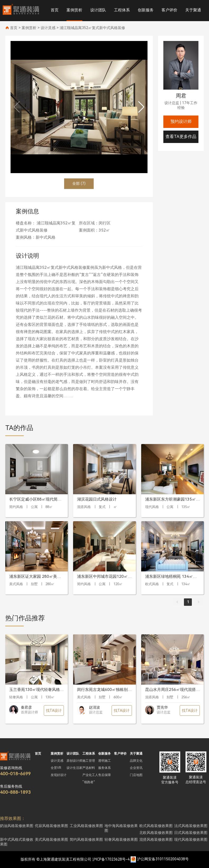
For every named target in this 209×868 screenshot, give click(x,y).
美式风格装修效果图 (51, 839)
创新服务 (146, 10)
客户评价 (169, 10)
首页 (55, 10)
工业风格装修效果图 (86, 826)
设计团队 (98, 10)
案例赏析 (74, 10)
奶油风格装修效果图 (17, 826)
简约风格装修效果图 (86, 839)
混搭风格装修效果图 (156, 839)
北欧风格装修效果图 (156, 833)
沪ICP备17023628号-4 (111, 859)
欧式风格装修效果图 (156, 826)
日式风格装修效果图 (191, 833)
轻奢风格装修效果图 (121, 839)
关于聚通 (193, 10)
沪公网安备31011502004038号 (163, 859)
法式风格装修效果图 (191, 826)
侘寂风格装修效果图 (51, 826)
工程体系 (122, 10)
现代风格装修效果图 (191, 839)
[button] (141, 107)
